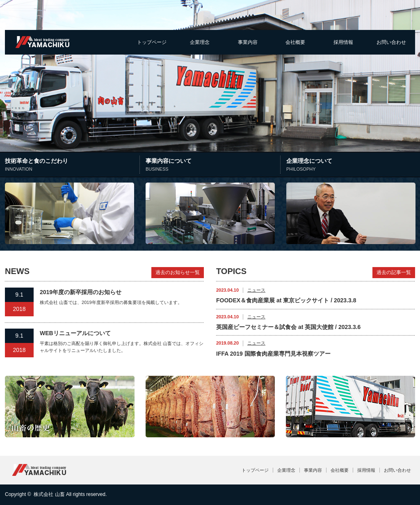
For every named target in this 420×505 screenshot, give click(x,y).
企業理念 (200, 42)
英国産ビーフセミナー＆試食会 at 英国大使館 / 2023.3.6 (288, 327)
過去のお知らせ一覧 (178, 272)
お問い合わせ (391, 42)
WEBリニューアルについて (75, 333)
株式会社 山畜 (49, 494)
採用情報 (343, 42)
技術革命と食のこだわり (73, 165)
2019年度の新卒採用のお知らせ (81, 292)
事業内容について (212, 165)
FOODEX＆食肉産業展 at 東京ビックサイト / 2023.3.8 (286, 300)
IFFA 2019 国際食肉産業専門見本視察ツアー (273, 354)
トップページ (152, 42)
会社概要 (295, 42)
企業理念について (350, 165)
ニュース (256, 290)
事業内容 (248, 42)
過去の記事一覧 (394, 272)
